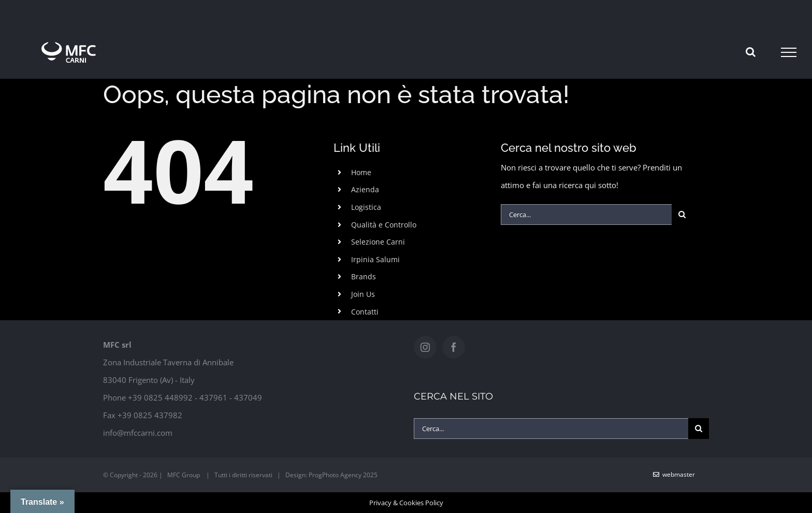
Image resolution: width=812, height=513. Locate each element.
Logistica (366, 207)
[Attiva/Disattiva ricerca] (751, 52)
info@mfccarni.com (138, 433)
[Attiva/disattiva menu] (789, 52)
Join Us (363, 294)
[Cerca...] (586, 215)
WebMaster (674, 474)
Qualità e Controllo (384, 225)
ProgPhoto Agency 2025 (343, 475)
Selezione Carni (378, 242)
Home (361, 172)
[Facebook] (454, 347)
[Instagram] (425, 347)
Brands (364, 276)
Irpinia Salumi (375, 259)
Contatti (365, 312)
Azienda (365, 189)
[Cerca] (682, 215)
